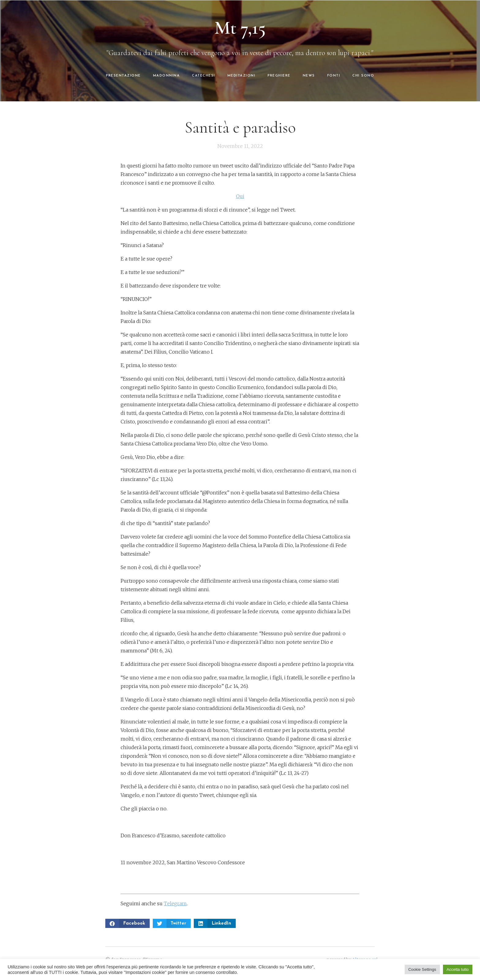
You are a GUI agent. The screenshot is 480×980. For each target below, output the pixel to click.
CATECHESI (204, 76)
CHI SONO (363, 76)
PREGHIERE (279, 76)
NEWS (309, 76)
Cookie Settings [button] (422, 969)
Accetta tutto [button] (458, 969)
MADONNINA (167, 76)
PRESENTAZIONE (123, 76)
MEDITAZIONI (242, 76)
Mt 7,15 (240, 28)
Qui (240, 196)
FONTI (334, 76)
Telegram (175, 903)
